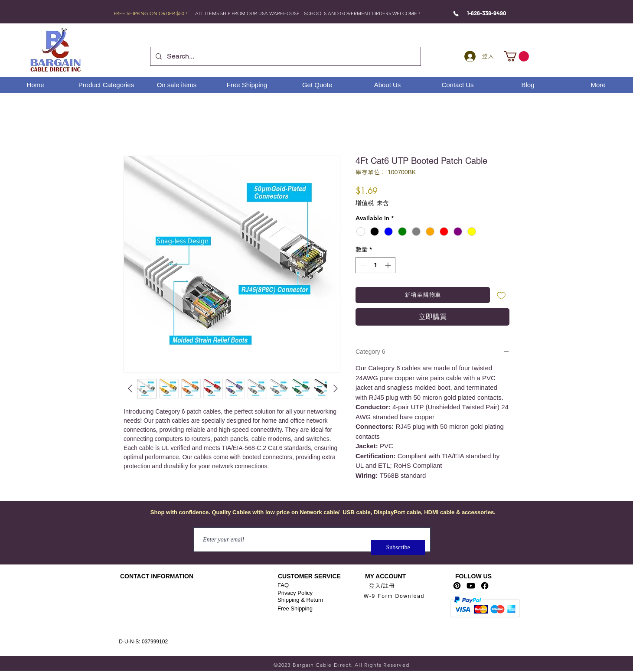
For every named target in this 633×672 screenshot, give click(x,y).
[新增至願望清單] (501, 295)
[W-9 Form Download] (394, 596)
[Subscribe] (398, 547)
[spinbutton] (375, 265)
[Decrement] (362, 265)
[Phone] (456, 13)
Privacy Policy (295, 593)
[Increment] (389, 265)
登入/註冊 (382, 586)
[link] (516, 56)
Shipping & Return (300, 600)
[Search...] (285, 56)
